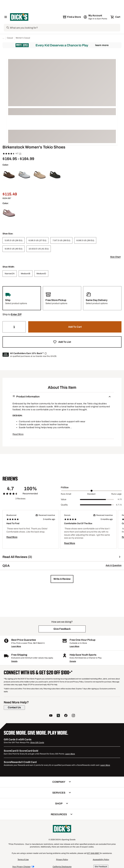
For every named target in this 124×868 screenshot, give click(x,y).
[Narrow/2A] (10, 274)
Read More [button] (18, 434)
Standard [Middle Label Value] (91, 494)
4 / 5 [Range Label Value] (120, 499)
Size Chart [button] (115, 257)
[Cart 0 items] (116, 17)
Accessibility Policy (101, 860)
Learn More (102, 45)
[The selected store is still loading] (72, 17)
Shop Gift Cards (37, 742)
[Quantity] (14, 327)
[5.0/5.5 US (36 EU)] (14, 240)
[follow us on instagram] (73, 716)
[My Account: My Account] (96, 17)
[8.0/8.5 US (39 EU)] (85, 240)
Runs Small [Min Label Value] (66, 494)
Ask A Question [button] (114, 565)
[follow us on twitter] (58, 716)
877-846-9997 (94, 853)
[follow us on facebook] (66, 716)
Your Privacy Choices (21, 867)
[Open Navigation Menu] (6, 17)
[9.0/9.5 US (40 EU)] (14, 249)
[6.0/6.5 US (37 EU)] (38, 240)
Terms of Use (23, 860)
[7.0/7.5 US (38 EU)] (61, 240)
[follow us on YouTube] (51, 716)
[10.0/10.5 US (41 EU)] (39, 249)
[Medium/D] (41, 274)
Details (14, 661)
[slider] (91, 491)
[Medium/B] (26, 274)
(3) (20, 153)
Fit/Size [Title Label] (65, 487)
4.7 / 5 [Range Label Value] (119, 505)
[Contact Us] (14, 707)
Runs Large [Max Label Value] (116, 494)
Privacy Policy (62, 860)
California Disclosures (62, 867)
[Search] (65, 28)
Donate (73, 661)
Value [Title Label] (64, 499)
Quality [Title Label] (64, 505)
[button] (16, 314)
